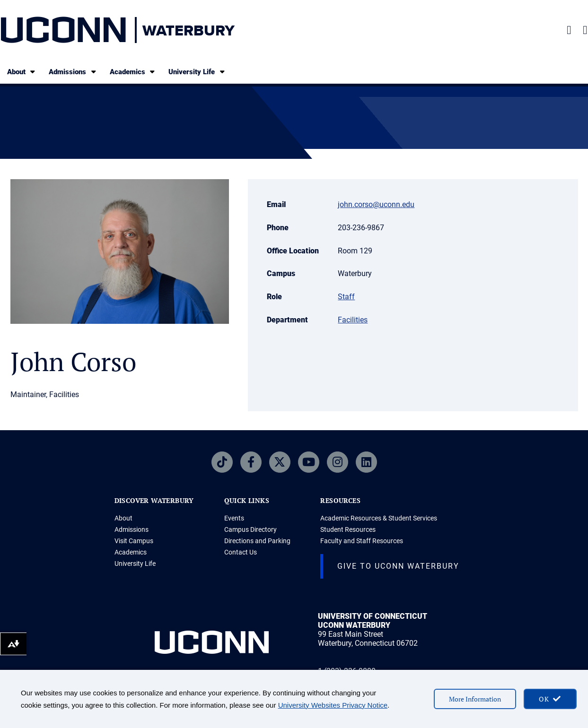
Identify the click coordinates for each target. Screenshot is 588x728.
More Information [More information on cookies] (475, 699)
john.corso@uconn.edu (376, 204)
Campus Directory (250, 529)
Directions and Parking (257, 541)
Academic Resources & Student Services (379, 518)
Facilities (353, 320)
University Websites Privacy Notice (333, 705)
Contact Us (241, 552)
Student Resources (348, 529)
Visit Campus (134, 541)
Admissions (73, 72)
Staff (346, 297)
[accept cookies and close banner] (550, 699)
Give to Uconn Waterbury (398, 566)
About (22, 72)
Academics (133, 72)
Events (234, 518)
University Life (197, 72)
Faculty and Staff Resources (362, 541)
